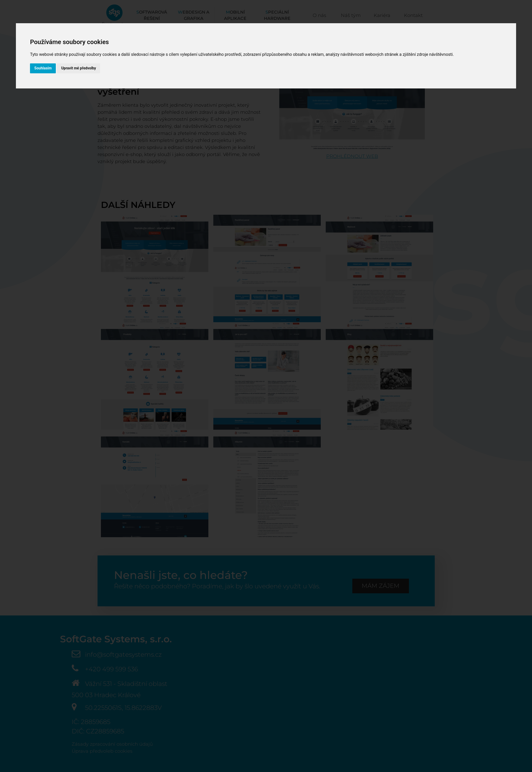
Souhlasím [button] (43, 68)
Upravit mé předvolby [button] (80, 68)
